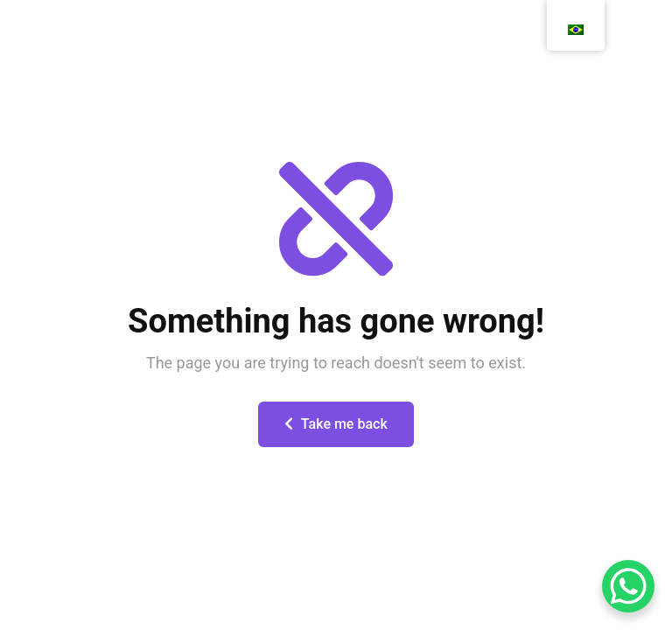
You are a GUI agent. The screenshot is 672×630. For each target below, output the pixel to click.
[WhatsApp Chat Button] (628, 586)
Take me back (336, 424)
